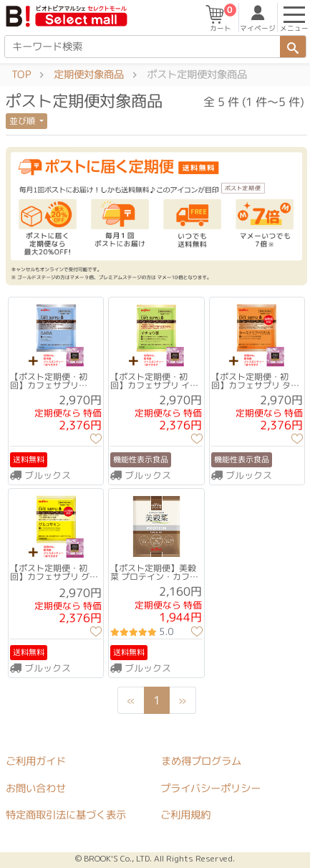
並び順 (23, 121)
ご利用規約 (185, 816)
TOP (21, 75)
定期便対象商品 (89, 75)
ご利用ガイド (36, 761)
